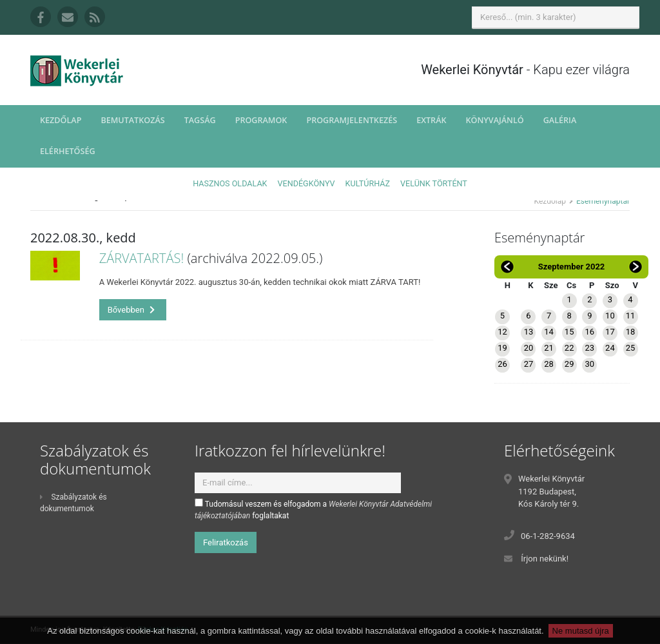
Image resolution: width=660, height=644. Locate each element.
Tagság (200, 120)
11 (631, 316)
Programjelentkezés (352, 120)
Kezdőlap (61, 120)
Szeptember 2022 (572, 267)
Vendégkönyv (306, 183)
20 (529, 348)
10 (610, 316)
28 (549, 364)
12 (502, 332)
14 (549, 332)
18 (631, 332)
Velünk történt (434, 183)
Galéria (560, 120)
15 (569, 332)
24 (610, 348)
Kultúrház (368, 183)
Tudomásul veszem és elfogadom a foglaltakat (313, 509)
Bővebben (131, 310)
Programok (261, 120)
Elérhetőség (68, 151)
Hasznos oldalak (230, 183)
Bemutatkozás (132, 120)
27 (529, 364)
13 (529, 332)
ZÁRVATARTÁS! (142, 258)
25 (631, 348)
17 (610, 332)
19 (502, 348)
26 (502, 364)
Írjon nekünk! (545, 559)
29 (569, 364)
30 (589, 364)
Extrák (431, 120)
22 (569, 348)
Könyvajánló (495, 120)
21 (549, 348)
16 (589, 332)
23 (589, 348)
